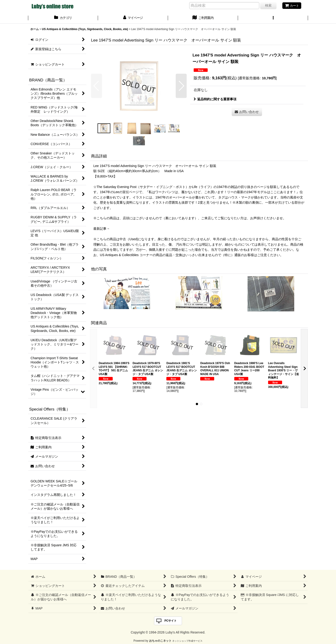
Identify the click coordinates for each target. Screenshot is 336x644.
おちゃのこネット (160, 641)
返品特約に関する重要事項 (215, 99)
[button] (273, 18)
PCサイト (171, 621)
